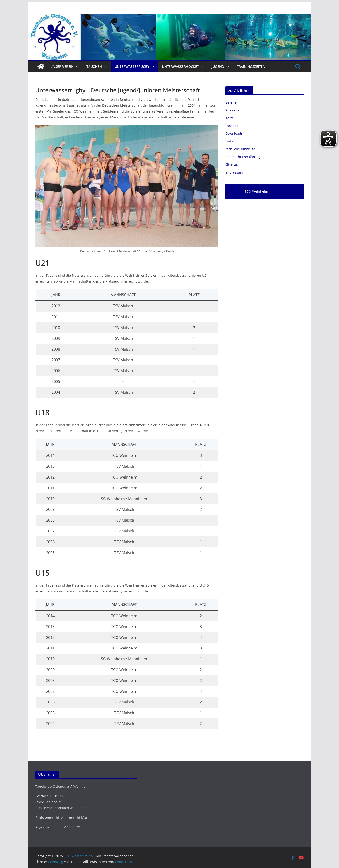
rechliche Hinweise (240, 149)
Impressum (234, 172)
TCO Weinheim (256, 191)
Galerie (231, 102)
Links (229, 141)
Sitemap (232, 164)
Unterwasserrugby (132, 67)
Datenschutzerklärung (243, 157)
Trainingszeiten (251, 67)
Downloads (234, 133)
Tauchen (94, 67)
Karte (230, 118)
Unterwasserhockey (180, 67)
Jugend (218, 67)
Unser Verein (62, 67)
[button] (76, 67)
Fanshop (232, 126)
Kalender (232, 110)
